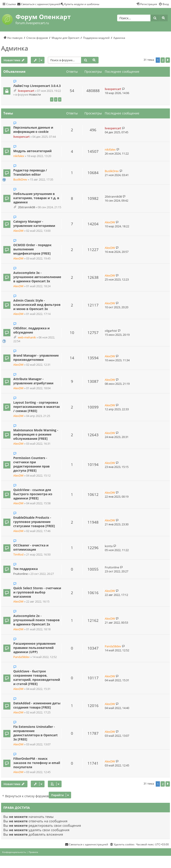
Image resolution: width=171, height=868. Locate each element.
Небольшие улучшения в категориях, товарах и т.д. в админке (36, 198)
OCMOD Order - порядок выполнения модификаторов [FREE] (32, 249)
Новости (35, 95)
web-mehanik (27, 337)
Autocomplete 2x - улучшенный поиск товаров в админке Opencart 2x (36, 620)
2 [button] (163, 60)
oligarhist (111, 331)
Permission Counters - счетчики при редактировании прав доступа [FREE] (31, 464)
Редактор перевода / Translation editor (30, 172)
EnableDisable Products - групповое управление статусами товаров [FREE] (34, 522)
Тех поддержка (25, 569)
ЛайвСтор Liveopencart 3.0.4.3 (37, 86)
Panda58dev (21, 657)
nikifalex (19, 156)
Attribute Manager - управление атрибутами (33, 381)
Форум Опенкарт (43, 17)
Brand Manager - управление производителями (36, 357)
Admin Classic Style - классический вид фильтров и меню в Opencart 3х (37, 305)
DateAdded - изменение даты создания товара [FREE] (37, 705)
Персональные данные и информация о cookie (33, 130)
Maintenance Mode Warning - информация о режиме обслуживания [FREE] (36, 434)
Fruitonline (20, 574)
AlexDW (18, 231)
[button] (168, 60)
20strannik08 (26, 207)
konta (109, 546)
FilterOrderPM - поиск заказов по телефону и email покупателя (37, 763)
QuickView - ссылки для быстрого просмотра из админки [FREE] (33, 494)
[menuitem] (39, 4)
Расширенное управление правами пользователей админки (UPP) (34, 648)
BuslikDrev (20, 180)
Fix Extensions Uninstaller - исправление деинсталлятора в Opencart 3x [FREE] (35, 733)
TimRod (18, 555)
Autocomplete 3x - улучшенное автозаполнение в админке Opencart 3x (37, 277)
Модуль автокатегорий (32, 151)
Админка (15, 48)
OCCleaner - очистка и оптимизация (31, 547)
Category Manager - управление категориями (34, 224)
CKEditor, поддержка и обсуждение (31, 330)
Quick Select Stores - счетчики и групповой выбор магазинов (37, 592)
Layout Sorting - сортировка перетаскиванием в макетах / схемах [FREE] (37, 407)
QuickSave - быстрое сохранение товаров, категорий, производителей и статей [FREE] (37, 678)
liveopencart (26, 91)
